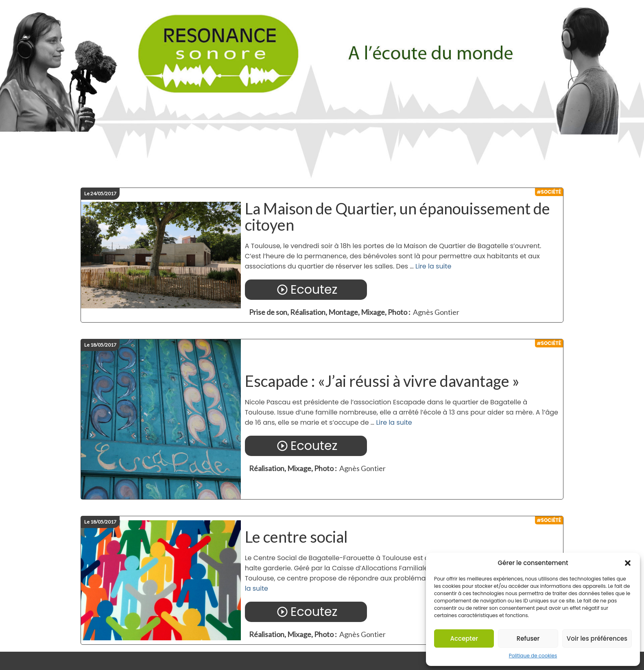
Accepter (464, 638)
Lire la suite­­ (433, 266)
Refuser (528, 638)
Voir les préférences (597, 638)
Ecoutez (306, 290)
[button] (628, 563)
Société (551, 192)
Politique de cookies (533, 656)
